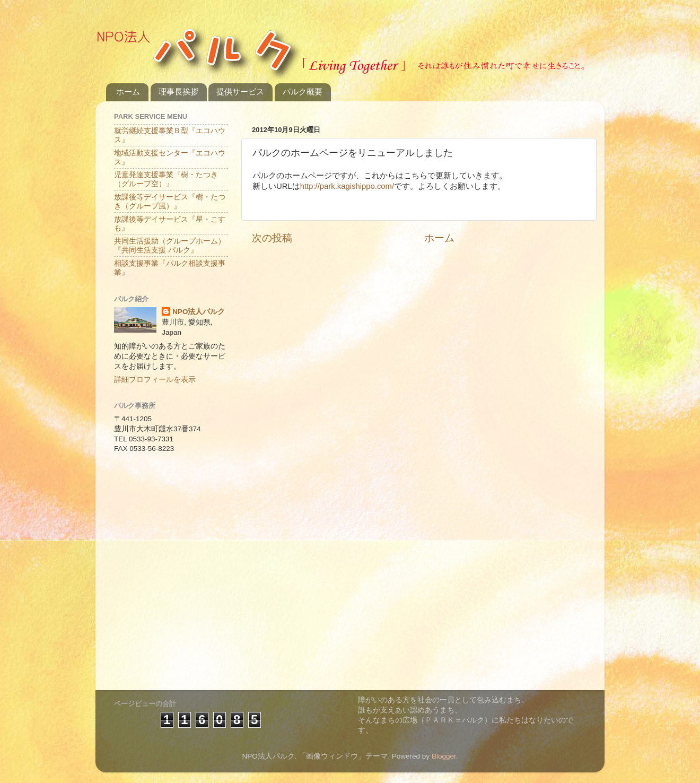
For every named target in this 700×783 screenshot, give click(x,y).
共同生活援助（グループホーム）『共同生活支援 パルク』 (170, 245)
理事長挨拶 (178, 92)
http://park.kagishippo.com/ (347, 186)
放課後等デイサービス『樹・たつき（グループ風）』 (170, 201)
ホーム (128, 92)
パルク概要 (303, 92)
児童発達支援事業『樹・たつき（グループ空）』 (166, 179)
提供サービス (240, 92)
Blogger (444, 756)
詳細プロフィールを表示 (155, 380)
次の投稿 (272, 238)
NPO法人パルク (199, 312)
